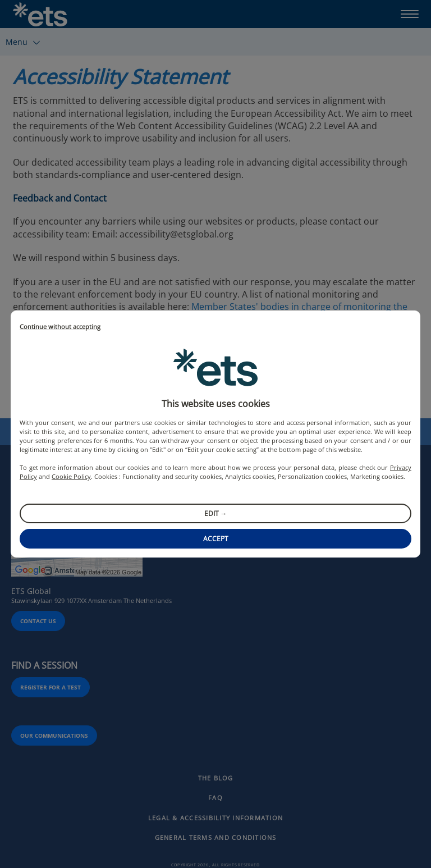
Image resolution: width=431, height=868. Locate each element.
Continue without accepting (60, 327)
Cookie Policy (71, 476)
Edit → (216, 513)
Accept (216, 539)
